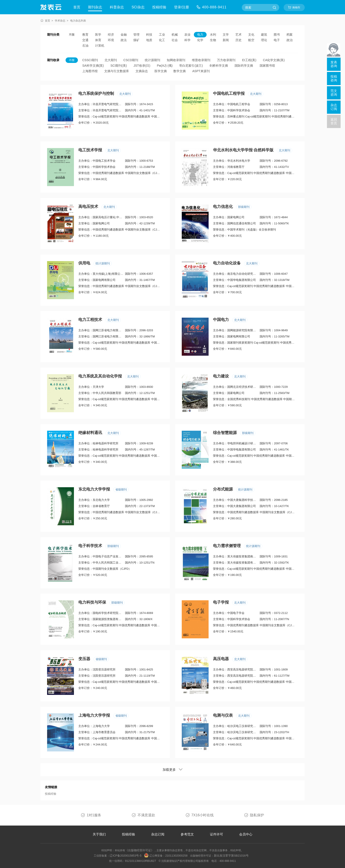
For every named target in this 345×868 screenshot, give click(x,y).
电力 (200, 35)
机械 (175, 35)
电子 (277, 40)
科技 (149, 35)
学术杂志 (60, 21)
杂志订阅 (158, 834)
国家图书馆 (267, 66)
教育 (85, 35)
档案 (290, 35)
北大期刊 (111, 60)
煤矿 (136, 40)
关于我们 (99, 834)
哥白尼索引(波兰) (191, 66)
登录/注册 (182, 7)
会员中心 (246, 834)
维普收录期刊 (201, 60)
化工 (162, 40)
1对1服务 (94, 815)
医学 (98, 35)
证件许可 (217, 834)
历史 (239, 40)
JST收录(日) (142, 66)
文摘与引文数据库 (117, 71)
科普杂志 (117, 7)
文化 (251, 35)
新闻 (226, 40)
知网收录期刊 (176, 60)
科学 (187, 40)
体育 (98, 40)
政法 (124, 40)
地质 (149, 40)
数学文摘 (180, 71)
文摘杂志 (142, 71)
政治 (290, 40)
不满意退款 (146, 815)
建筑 (264, 35)
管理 (136, 35)
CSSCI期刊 (90, 60)
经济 (111, 35)
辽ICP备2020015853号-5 (126, 856)
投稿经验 (159, 7)
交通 (85, 40)
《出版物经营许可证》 (139, 850)
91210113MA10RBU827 (140, 861)
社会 (175, 40)
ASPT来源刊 (201, 71)
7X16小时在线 (203, 815)
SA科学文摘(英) (93, 66)
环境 (111, 40)
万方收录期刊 (226, 60)
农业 (187, 35)
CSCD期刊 (131, 60)
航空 (251, 40)
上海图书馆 (90, 71)
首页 (77, 7)
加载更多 (172, 770)
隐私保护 (257, 815)
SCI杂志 (138, 7)
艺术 (239, 35)
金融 (124, 35)
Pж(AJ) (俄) (165, 66)
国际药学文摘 (244, 66)
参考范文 (187, 834)
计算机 (100, 46)
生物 (213, 40)
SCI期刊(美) (119, 66)
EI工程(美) (249, 60)
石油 (85, 46)
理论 (264, 40)
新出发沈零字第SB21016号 (231, 856)
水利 (213, 35)
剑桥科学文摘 (219, 66)
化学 (200, 40)
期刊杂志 (95, 7)
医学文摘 (161, 71)
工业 (162, 35)
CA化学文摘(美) (274, 60)
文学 (226, 35)
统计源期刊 (152, 60)
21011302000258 (176, 856)
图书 (277, 35)
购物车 (296, 7)
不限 (72, 35)
